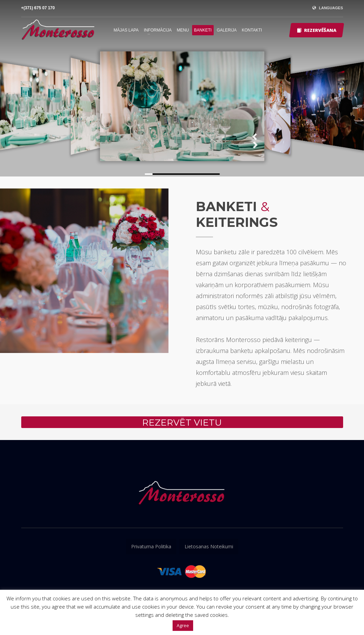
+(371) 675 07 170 (38, 8)
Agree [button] (183, 625)
